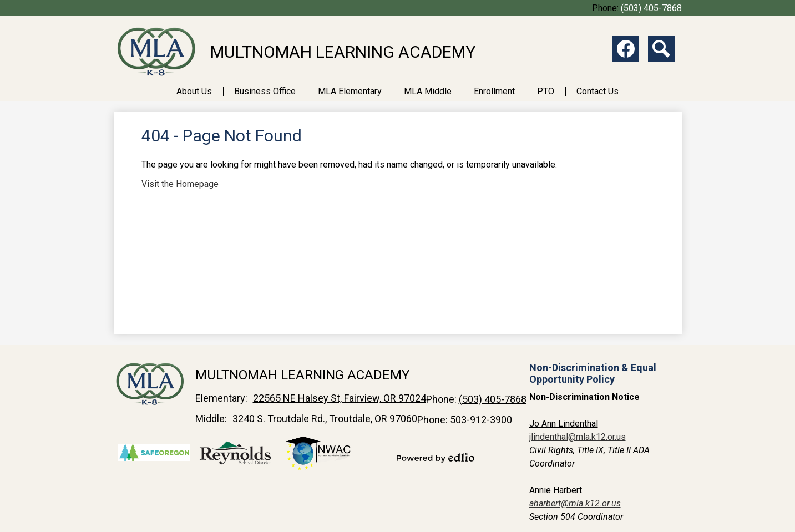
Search (661, 51)
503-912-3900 (481, 420)
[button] (194, 91)
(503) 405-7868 (651, 8)
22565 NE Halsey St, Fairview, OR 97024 (340, 398)
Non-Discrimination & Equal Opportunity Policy (593, 373)
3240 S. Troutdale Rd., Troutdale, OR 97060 (325, 419)
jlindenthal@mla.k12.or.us (578, 437)
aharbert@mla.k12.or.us (575, 503)
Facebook (626, 51)
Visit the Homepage (180, 184)
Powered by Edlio (436, 458)
